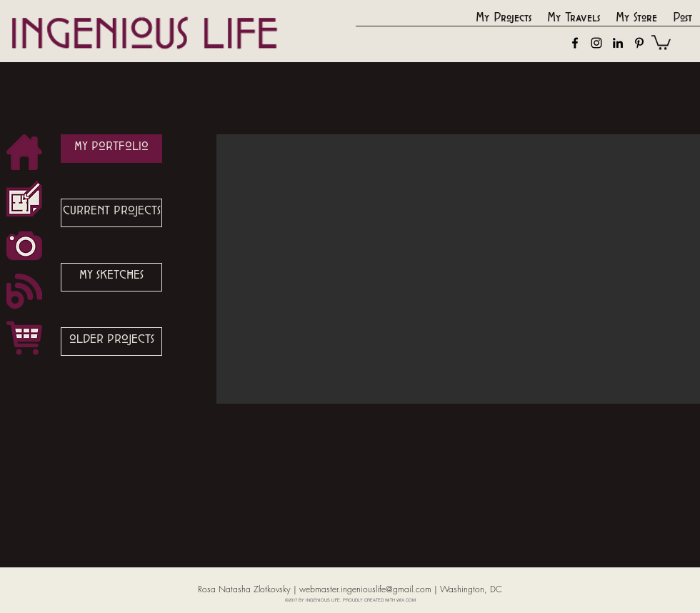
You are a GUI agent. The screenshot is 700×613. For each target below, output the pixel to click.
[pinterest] (639, 43)
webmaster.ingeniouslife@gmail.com (365, 589)
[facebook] (575, 43)
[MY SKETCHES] (111, 277)
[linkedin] (618, 43)
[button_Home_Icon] (24, 152)
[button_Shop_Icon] (24, 338)
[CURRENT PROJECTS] (111, 213)
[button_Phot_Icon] (24, 245)
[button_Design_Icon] (24, 199)
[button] (661, 42)
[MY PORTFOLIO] (111, 149)
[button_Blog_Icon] (24, 291)
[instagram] (596, 43)
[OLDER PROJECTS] (111, 342)
